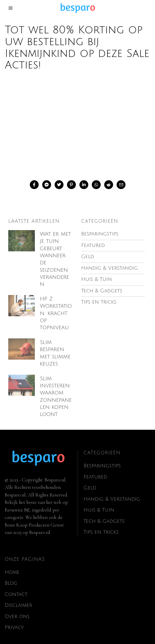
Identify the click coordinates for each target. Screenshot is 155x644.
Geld (90, 481)
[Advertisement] (77, 124)
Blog (11, 576)
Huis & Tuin (99, 503)
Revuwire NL (18, 503)
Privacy (14, 620)
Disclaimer (18, 598)
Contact (16, 587)
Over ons (17, 609)
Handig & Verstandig (112, 492)
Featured (95, 470)
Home (12, 565)
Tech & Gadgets (104, 514)
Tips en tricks (101, 525)
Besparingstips (102, 459)
